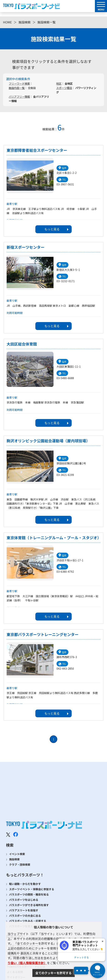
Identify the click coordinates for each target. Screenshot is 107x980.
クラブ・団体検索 (20, 865)
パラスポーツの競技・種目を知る (29, 894)
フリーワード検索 (19, 83)
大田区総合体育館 (22, 344)
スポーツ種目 (64, 88)
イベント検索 (17, 854)
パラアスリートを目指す (24, 910)
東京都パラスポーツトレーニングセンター (43, 634)
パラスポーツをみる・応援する (28, 921)
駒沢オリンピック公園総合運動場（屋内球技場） (48, 441)
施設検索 (25, 22)
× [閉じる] (103, 941)
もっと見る (52, 229)
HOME (7, 22)
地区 (59, 83)
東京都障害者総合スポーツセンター (37, 150)
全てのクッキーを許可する (53, 973)
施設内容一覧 (17, 88)
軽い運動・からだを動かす (25, 884)
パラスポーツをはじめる (24, 900)
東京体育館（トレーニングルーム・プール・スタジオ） (53, 538)
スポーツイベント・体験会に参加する (32, 889)
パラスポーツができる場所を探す (29, 905)
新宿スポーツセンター (26, 247)
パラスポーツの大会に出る (25, 916)
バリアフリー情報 (19, 96)
